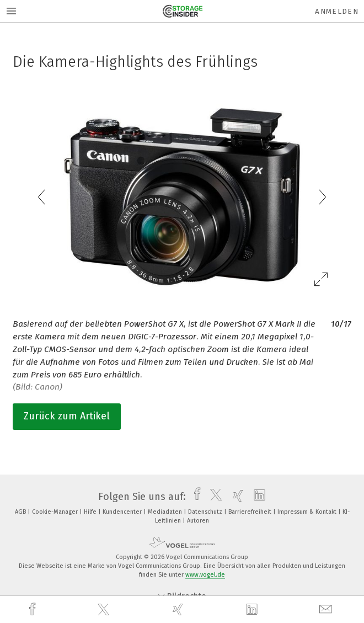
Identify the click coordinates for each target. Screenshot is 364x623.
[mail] (327, 609)
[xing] (179, 609)
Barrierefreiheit (251, 512)
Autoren (198, 521)
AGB (21, 512)
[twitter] (105, 610)
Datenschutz (206, 512)
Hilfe (91, 512)
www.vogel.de (205, 575)
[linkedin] (253, 610)
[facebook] (34, 609)
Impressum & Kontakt (308, 512)
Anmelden (337, 11)
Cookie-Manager (56, 512)
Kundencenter (123, 512)
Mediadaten (166, 512)
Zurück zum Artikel (67, 416)
